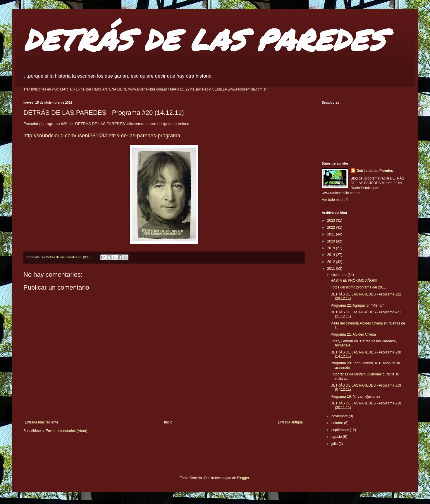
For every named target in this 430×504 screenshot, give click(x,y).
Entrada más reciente (42, 422)
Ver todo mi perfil (335, 200)
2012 (332, 262)
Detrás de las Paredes (375, 171)
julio (335, 444)
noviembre (340, 416)
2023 (332, 221)
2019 (332, 248)
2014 (332, 255)
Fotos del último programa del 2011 (358, 287)
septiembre (341, 430)
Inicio (168, 422)
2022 (332, 228)
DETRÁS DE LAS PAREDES (204, 39)
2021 (332, 234)
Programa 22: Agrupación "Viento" (357, 305)
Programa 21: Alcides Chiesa (353, 334)
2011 (332, 269)
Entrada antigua (290, 422)
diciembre (339, 275)
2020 (332, 241)
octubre (338, 423)
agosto (337, 437)
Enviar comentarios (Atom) (66, 431)
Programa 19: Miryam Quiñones (355, 397)
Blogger (243, 478)
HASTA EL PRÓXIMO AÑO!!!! (354, 281)
